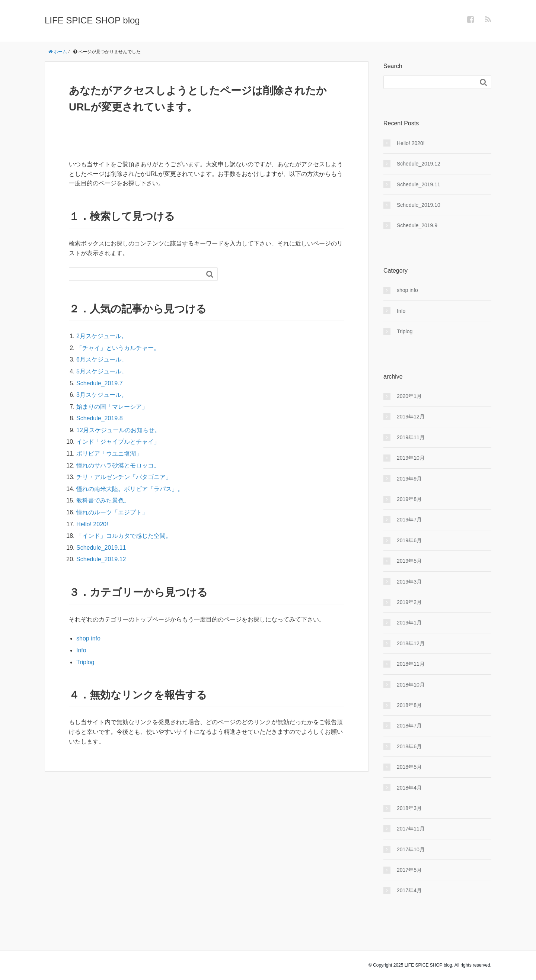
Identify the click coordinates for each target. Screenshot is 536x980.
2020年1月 (409, 396)
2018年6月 (409, 746)
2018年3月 (409, 808)
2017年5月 (409, 870)
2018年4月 (409, 788)
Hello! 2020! (92, 524)
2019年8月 (409, 499)
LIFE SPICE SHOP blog (92, 20)
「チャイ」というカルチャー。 (118, 348)
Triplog (85, 662)
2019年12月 (411, 417)
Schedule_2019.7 (100, 383)
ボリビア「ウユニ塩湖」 (109, 454)
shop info (88, 638)
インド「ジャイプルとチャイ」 (118, 442)
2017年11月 (411, 829)
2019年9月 (409, 479)
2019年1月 (409, 623)
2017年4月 (409, 890)
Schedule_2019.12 (101, 559)
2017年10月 (411, 849)
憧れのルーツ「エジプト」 (112, 512)
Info (81, 650)
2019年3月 (409, 582)
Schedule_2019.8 (100, 418)
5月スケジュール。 (102, 371)
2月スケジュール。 (102, 336)
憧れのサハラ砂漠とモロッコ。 (118, 465)
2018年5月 (409, 767)
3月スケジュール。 (102, 395)
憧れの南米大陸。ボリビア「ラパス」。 (130, 489)
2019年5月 (409, 561)
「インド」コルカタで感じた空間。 (124, 536)
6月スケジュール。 (102, 359)
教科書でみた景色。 (103, 500)
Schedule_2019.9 (417, 225)
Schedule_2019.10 (419, 205)
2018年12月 (411, 643)
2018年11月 (411, 664)
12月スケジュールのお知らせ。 (118, 430)
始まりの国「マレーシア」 (112, 407)
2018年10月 (411, 685)
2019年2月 (409, 602)
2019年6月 (409, 540)
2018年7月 (409, 726)
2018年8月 (409, 705)
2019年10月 (411, 458)
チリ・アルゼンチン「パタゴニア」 (124, 477)
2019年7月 (409, 520)
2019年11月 (411, 437)
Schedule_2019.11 (101, 548)
